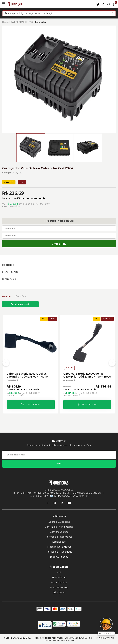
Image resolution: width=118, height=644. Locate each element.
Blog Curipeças (59, 557)
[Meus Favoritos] (108, 4)
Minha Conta (59, 578)
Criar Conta (59, 593)
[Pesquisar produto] (113, 13)
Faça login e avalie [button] (21, 304)
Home (5, 22)
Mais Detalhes (33, 405)
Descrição (8, 265)
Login (59, 573)
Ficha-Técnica (10, 272)
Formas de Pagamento (59, 537)
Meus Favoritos (59, 588)
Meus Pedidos (59, 583)
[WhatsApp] (97, 4)
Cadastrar (59, 464)
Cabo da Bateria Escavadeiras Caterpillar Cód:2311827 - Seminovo (87, 375)
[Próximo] (112, 363)
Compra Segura (59, 532)
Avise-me (59, 244)
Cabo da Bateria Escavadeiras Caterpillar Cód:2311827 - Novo (27, 375)
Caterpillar (41, 22)
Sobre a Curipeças (59, 522)
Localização (59, 542)
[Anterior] (6, 363)
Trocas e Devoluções (59, 547)
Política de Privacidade (59, 552)
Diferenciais (9, 279)
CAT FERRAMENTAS (22, 22)
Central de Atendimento (59, 527)
